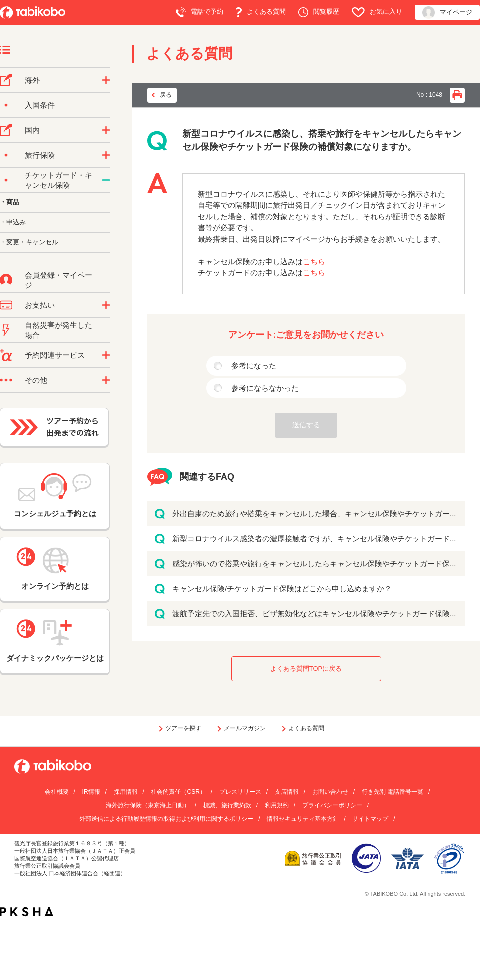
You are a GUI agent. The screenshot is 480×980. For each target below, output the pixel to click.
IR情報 (91, 792)
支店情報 (287, 792)
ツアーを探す (183, 728)
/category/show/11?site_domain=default (106, 355)
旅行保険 (40, 155)
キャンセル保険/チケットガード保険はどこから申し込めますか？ (282, 588)
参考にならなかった (265, 388)
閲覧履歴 (319, 12)
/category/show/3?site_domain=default (106, 380)
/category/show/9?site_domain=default (106, 305)
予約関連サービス (55, 355)
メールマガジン (245, 728)
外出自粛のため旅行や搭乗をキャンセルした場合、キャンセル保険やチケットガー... (314, 513)
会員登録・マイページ (59, 280)
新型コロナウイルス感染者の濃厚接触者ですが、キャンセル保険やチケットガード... (314, 538)
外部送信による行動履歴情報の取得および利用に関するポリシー (166, 819)
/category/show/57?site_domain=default (106, 130)
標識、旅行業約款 (227, 805)
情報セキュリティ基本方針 (303, 819)
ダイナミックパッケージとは (55, 641)
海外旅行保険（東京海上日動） (148, 805)
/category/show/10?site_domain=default (106, 155)
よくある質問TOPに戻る (306, 668)
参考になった (254, 366)
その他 (36, 380)
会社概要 (57, 792)
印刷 (457, 95)
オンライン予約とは (55, 569)
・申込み (13, 222)
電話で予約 (200, 12)
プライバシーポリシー (332, 805)
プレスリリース (240, 792)
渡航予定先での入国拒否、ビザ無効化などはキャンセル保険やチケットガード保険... (314, 613)
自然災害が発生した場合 (59, 330)
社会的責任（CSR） (178, 792)
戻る (166, 95)
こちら (314, 262)
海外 (32, 80)
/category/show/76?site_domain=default (106, 80)
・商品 (10, 202)
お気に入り (377, 12)
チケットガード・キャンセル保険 (59, 180)
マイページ (447, 13)
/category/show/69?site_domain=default (106, 180)
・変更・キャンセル (29, 242)
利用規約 (277, 805)
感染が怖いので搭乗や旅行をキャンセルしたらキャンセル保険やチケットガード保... (314, 563)
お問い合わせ (330, 792)
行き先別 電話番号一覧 (393, 792)
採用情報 (126, 792)
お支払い (40, 305)
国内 (32, 130)
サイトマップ (370, 819)
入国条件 (40, 105)
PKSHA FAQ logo (27, 912)
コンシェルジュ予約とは (55, 495)
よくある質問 (261, 12)
